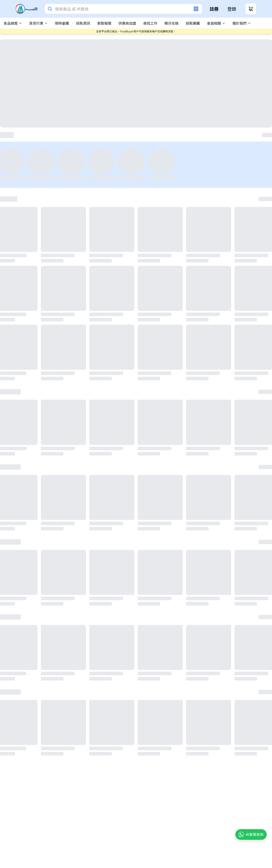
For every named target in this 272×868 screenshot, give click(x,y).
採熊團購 (193, 23)
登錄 (232, 9)
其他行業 (38, 23)
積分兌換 (171, 23)
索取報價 (104, 23)
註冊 (214, 9)
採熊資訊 (83, 23)
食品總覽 (13, 23)
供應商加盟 (127, 23)
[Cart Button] (251, 9)
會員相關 (216, 23)
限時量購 (62, 23)
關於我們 (242, 23)
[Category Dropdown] (196, 9)
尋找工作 (150, 23)
